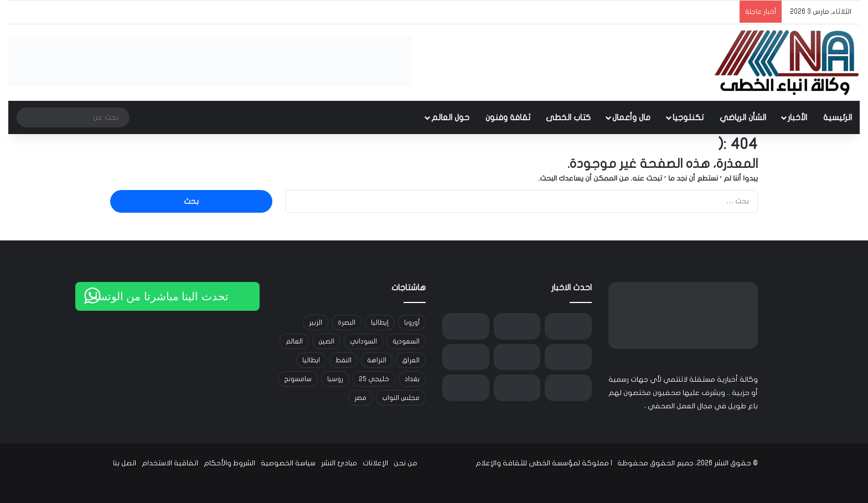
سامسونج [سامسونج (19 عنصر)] (298, 379)
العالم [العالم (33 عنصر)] (294, 341)
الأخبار (797, 117)
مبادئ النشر (339, 463)
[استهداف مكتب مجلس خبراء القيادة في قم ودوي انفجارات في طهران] (466, 326)
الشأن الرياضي (743, 117)
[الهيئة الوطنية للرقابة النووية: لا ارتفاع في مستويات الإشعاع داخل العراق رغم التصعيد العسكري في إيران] (517, 388)
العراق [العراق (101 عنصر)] (411, 360)
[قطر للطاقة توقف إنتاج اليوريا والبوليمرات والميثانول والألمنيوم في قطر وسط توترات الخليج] (466, 388)
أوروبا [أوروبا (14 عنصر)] (412, 322)
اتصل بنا (125, 463)
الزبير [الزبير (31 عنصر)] (316, 322)
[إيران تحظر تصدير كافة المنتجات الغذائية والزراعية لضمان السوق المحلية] (568, 326)
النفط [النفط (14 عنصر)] (343, 360)
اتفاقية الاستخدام (170, 463)
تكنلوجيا (688, 117)
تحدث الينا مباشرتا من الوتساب (156, 296)
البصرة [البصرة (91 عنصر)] (347, 322)
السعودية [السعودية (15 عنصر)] (406, 341)
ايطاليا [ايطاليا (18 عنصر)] (311, 360)
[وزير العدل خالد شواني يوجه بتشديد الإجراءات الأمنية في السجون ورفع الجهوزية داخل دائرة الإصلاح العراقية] (568, 388)
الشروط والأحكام (229, 463)
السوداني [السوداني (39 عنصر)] (363, 341)
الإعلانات (375, 463)
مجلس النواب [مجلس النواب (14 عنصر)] (401, 398)
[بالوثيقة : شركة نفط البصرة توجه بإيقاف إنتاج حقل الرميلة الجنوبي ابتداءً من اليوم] (568, 357)
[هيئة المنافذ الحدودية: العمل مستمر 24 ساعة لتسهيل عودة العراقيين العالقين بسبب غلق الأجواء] (466, 357)
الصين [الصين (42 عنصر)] (326, 341)
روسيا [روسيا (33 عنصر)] (335, 379)
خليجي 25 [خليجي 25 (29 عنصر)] (374, 379)
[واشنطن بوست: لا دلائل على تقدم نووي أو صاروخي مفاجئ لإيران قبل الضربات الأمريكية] (517, 326)
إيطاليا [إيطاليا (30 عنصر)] (380, 322)
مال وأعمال (631, 117)
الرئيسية (838, 117)
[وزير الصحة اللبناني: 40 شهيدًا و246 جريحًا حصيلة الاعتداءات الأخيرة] (517, 357)
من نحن (405, 463)
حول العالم (450, 117)
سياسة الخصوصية (288, 463)
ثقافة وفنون (508, 117)
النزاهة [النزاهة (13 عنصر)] (377, 360)
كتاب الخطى (568, 117)
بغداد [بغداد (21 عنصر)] (412, 379)
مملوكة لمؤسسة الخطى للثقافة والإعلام (542, 463)
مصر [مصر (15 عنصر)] (360, 398)
